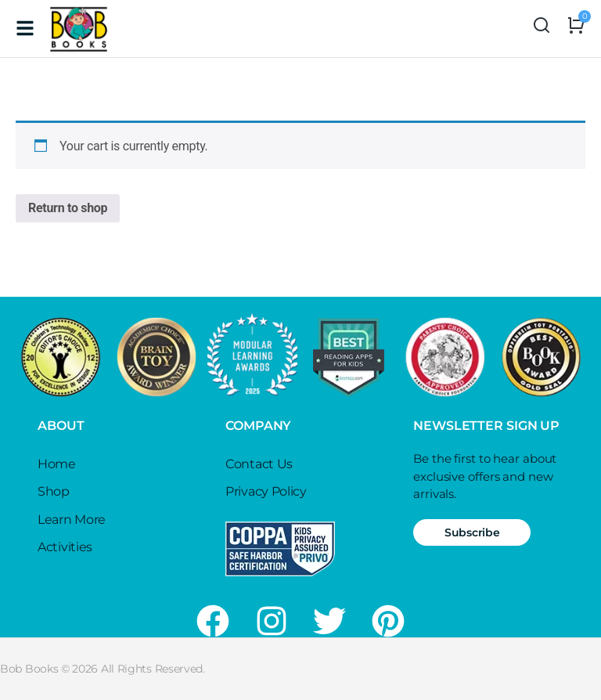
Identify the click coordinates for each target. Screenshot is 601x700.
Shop (54, 491)
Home (57, 464)
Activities (65, 547)
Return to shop (68, 208)
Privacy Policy (266, 491)
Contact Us (259, 464)
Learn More (72, 520)
